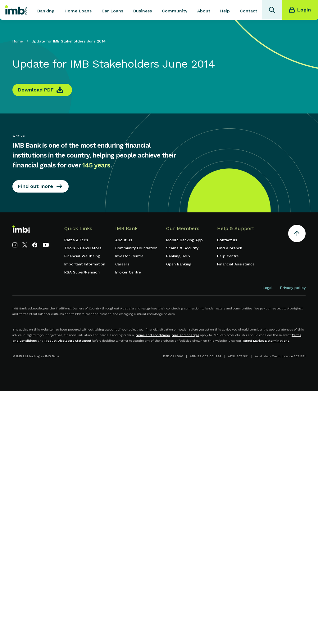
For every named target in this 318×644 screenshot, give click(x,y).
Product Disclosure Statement (68, 341)
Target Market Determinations (266, 341)
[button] (46, 10)
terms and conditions (153, 335)
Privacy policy (293, 288)
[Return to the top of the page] (297, 235)
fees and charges (186, 335)
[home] (16, 10)
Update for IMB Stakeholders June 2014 (69, 41)
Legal (268, 288)
